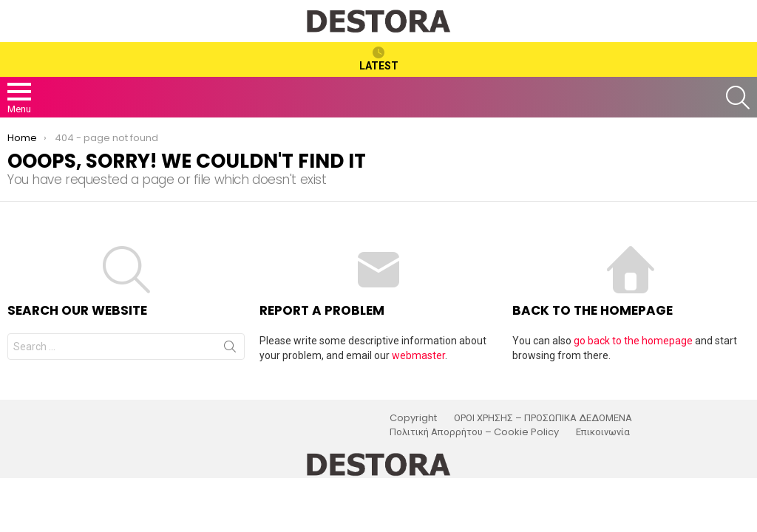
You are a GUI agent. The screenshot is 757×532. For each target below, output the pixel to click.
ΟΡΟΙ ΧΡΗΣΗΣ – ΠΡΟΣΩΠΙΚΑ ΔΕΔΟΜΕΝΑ (543, 418)
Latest (379, 59)
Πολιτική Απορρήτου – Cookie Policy (474, 432)
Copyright (413, 418)
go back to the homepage (633, 341)
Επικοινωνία (603, 432)
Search (230, 349)
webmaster (418, 355)
